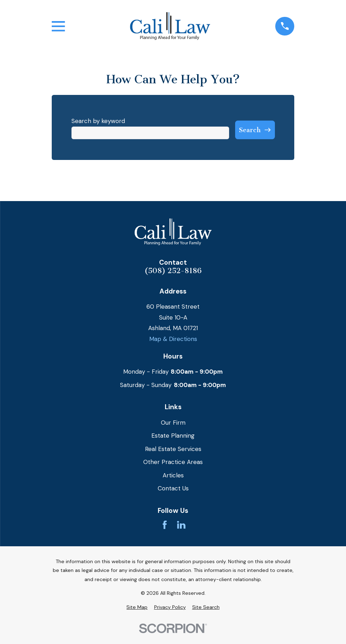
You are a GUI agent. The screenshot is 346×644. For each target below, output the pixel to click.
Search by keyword (98, 121)
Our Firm (173, 423)
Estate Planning (173, 436)
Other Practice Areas (173, 462)
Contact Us (173, 488)
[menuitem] (137, 607)
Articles (173, 475)
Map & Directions (173, 339)
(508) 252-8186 (173, 271)
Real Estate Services (173, 449)
